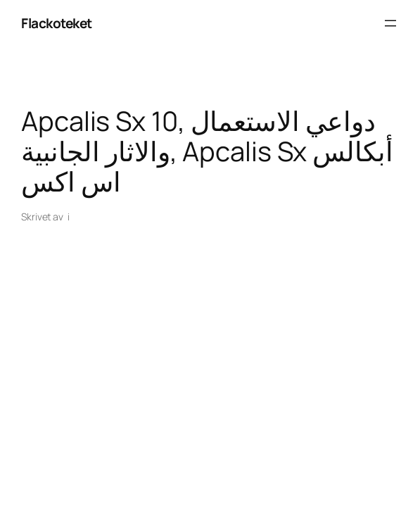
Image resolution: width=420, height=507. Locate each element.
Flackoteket (57, 23)
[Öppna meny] (390, 23)
